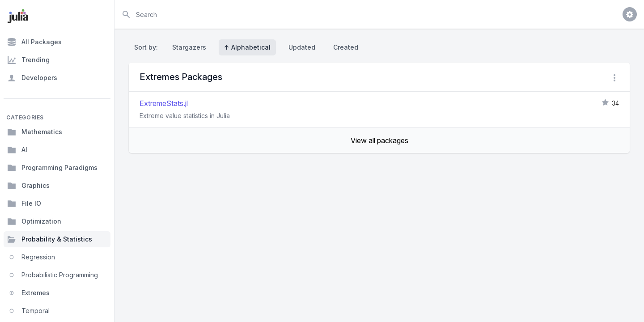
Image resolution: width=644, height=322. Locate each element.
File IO (24, 203)
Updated (302, 47)
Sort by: (148, 47)
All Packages (34, 42)
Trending (28, 60)
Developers (32, 78)
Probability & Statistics (50, 239)
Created (346, 47)
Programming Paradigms (52, 168)
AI (17, 150)
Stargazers (189, 47)
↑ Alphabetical (247, 47)
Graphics (28, 186)
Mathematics (35, 132)
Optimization (34, 221)
